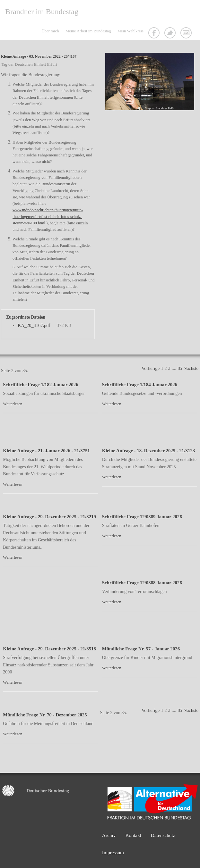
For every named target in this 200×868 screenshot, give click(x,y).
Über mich (50, 31)
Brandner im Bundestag (42, 12)
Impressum (113, 852)
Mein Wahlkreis (130, 31)
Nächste (191, 368)
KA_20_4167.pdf (34, 325)
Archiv (109, 835)
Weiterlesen (13, 404)
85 (180, 368)
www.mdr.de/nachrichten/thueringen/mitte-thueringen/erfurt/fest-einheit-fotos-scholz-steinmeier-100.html (48, 217)
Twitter (171, 34)
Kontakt (187, 34)
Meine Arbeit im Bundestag (88, 31)
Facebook (155, 34)
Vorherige (151, 368)
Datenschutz (163, 835)
